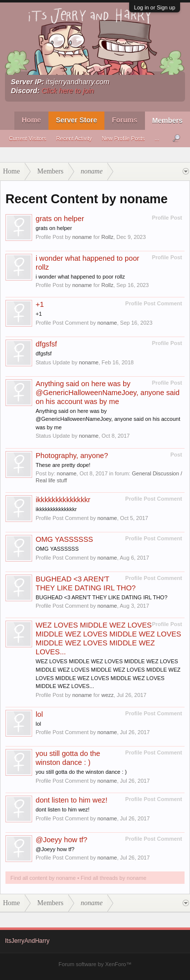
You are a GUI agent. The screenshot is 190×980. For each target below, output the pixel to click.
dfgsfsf (46, 344)
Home (31, 120)
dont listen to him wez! (71, 800)
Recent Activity (74, 138)
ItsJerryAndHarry (27, 941)
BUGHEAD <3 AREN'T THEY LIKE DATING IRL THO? (101, 597)
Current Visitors (28, 138)
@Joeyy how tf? (62, 840)
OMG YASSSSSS (64, 539)
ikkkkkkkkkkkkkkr (63, 500)
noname (82, 237)
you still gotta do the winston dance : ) (81, 772)
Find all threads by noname (114, 878)
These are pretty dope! (63, 465)
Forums (124, 120)
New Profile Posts (123, 138)
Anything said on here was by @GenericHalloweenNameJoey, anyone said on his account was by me (108, 393)
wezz (108, 695)
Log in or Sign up (155, 7)
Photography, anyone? (72, 456)
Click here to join (68, 91)
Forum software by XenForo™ (95, 964)
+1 (40, 304)
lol (39, 714)
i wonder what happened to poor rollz (80, 277)
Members (167, 120)
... (157, 138)
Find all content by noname (43, 878)
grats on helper (60, 219)
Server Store (76, 120)
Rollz (107, 237)
